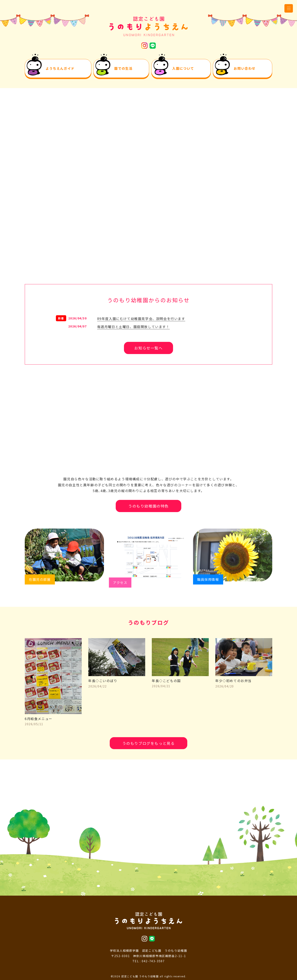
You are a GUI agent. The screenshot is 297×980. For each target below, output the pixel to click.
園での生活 (123, 68)
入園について (183, 68)
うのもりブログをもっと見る (149, 743)
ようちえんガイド (60, 68)
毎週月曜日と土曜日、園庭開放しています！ (133, 327)
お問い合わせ (245, 68)
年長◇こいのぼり (117, 681)
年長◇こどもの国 (180, 681)
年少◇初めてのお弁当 (244, 681)
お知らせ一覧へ (148, 348)
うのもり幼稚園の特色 (148, 506)
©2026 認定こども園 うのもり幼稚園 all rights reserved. (149, 976)
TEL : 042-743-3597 (149, 961)
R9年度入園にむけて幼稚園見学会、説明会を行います (141, 319)
